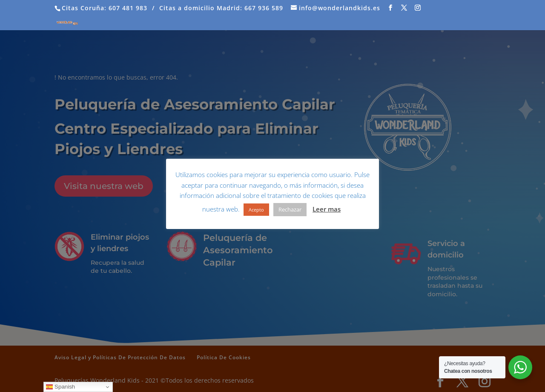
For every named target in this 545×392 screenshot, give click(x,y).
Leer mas (327, 209)
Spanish (60, 387)
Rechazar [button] (290, 209)
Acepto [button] (256, 210)
